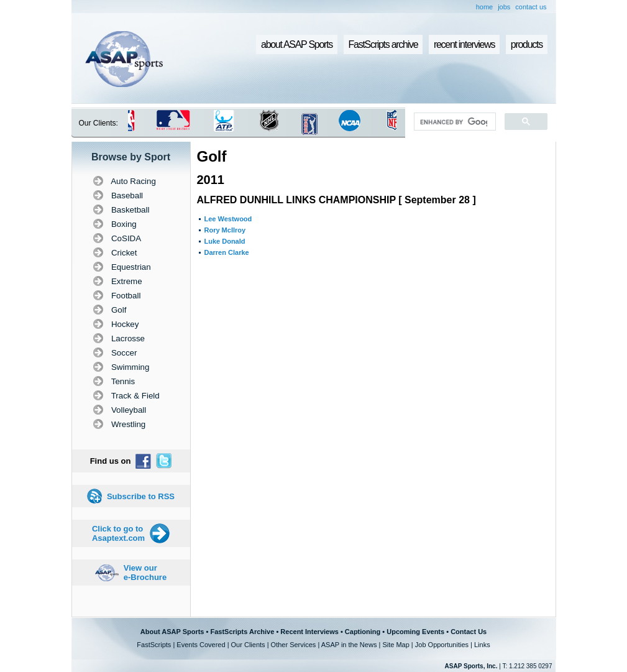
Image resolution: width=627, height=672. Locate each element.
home (485, 7)
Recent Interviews (309, 632)
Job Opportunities (442, 645)
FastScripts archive (383, 44)
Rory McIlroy (225, 230)
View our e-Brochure (145, 573)
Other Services (294, 645)
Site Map (396, 645)
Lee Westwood (228, 219)
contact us (531, 7)
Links (482, 645)
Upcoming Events (415, 632)
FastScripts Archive (242, 632)
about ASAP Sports (297, 44)
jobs (504, 7)
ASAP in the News (349, 645)
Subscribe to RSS (141, 496)
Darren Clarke (227, 252)
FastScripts (154, 645)
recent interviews (464, 44)
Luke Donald (225, 241)
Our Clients (248, 645)
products (527, 44)
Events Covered (201, 645)
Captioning (363, 632)
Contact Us (469, 632)
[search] (453, 122)
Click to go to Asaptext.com (118, 533)
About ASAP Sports (172, 632)
